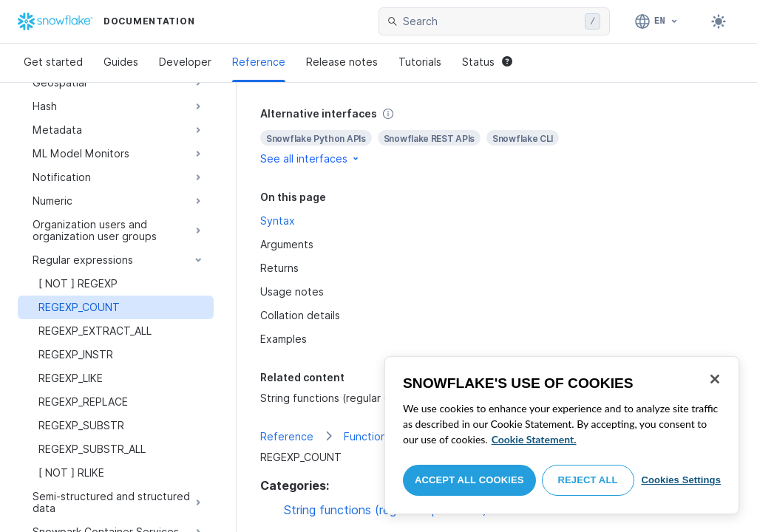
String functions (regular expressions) (354, 398)
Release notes (342, 62)
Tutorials (420, 62)
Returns (279, 268)
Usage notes (292, 291)
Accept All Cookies (469, 480)
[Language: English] (657, 21)
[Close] (715, 379)
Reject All (588, 480)
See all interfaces (310, 158)
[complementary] (497, 136)
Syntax (278, 221)
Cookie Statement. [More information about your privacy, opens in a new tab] (534, 439)
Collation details (300, 315)
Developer (185, 62)
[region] (562, 435)
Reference (259, 62)
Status (487, 62)
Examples (284, 339)
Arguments (287, 244)
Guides (121, 62)
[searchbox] (491, 21)
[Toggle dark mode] (719, 21)
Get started (53, 62)
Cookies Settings (681, 480)
